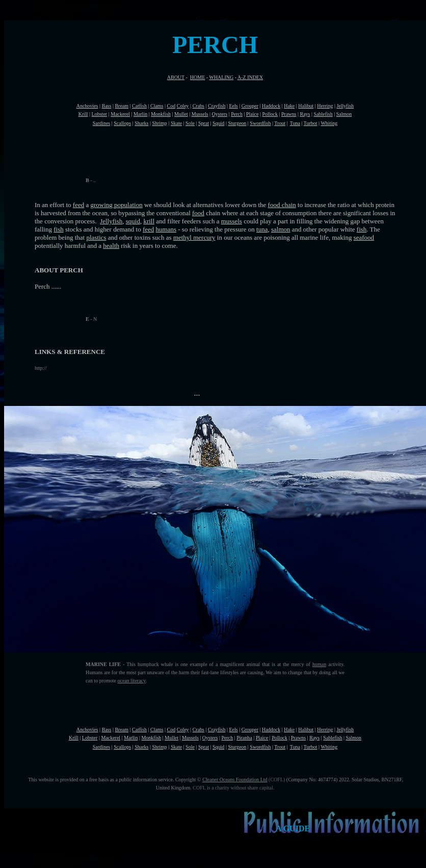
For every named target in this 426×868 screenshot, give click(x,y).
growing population (117, 205)
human (319, 664)
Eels (233, 106)
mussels (232, 221)
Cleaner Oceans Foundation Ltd (235, 780)
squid (133, 221)
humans (166, 229)
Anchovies (87, 106)
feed (78, 205)
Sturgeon (237, 123)
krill (149, 221)
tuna (262, 229)
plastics (96, 237)
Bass (106, 106)
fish (59, 229)
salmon (281, 229)
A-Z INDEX (250, 77)
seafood (364, 237)
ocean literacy (131, 681)
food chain (282, 205)
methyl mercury (194, 237)
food (198, 213)
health (111, 246)
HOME (197, 77)
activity (335, 664)
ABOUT (176, 77)
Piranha (244, 738)
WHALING (221, 77)
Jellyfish (111, 221)
